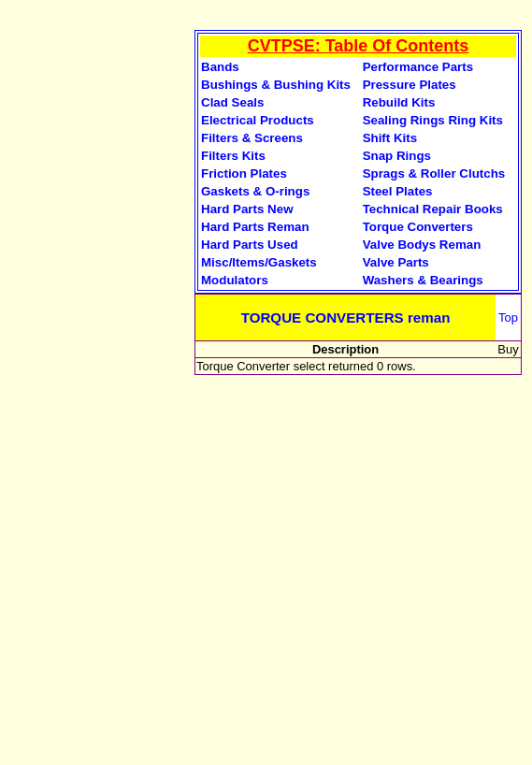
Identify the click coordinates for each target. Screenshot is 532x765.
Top (508, 318)
